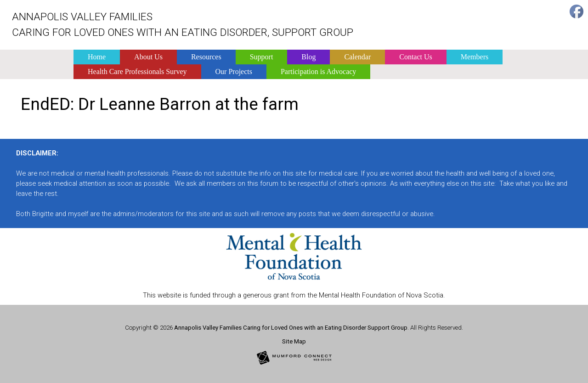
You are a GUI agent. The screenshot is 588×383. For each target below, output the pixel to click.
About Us (148, 57)
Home (97, 57)
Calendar (357, 57)
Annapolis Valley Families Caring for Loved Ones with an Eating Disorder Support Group (291, 328)
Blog (308, 57)
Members (475, 57)
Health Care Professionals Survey (137, 71)
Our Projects (234, 71)
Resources (206, 57)
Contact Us (416, 57)
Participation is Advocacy (318, 71)
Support (262, 57)
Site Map (294, 341)
